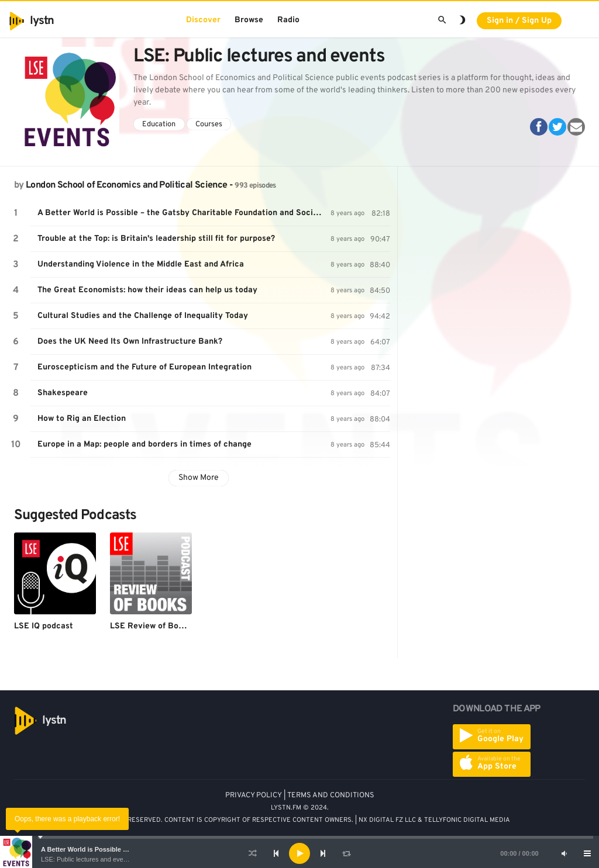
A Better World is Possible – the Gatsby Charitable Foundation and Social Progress (184, 213)
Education (159, 125)
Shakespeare (63, 393)
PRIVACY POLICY (254, 796)
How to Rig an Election (82, 419)
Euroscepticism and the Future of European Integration (144, 367)
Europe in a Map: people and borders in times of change (144, 445)
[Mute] (564, 853)
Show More (199, 478)
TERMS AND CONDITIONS (331, 796)
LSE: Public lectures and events (86, 859)
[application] (299, 853)
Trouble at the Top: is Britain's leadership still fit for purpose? (156, 239)
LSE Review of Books (151, 626)
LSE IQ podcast (44, 626)
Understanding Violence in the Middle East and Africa (141, 264)
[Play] (299, 853)
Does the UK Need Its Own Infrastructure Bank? (130, 342)
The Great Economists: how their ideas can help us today (147, 290)
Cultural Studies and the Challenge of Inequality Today (143, 316)
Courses (209, 125)
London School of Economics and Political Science (126, 185)
